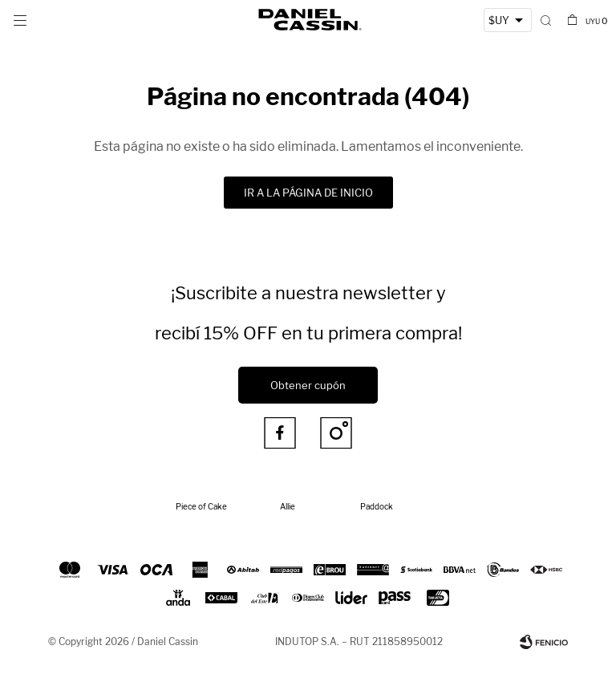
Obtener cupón (308, 385)
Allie (288, 506)
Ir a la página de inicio (308, 193)
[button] (546, 20)
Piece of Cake (201, 506)
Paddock (377, 506)
